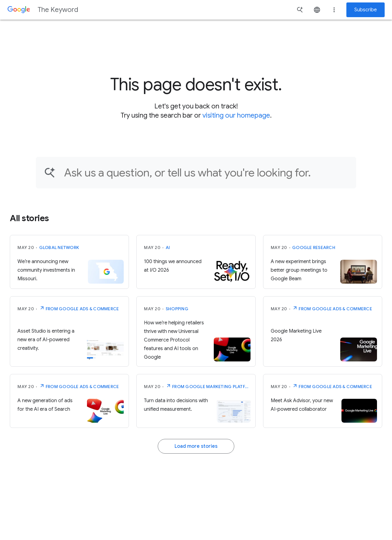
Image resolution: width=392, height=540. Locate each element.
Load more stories (196, 446)
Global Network (59, 247)
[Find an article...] (206, 173)
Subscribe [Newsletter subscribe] (366, 10)
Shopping (177, 309)
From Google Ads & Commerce (79, 308)
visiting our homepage (236, 115)
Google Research (314, 247)
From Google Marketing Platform (208, 386)
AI (168, 247)
